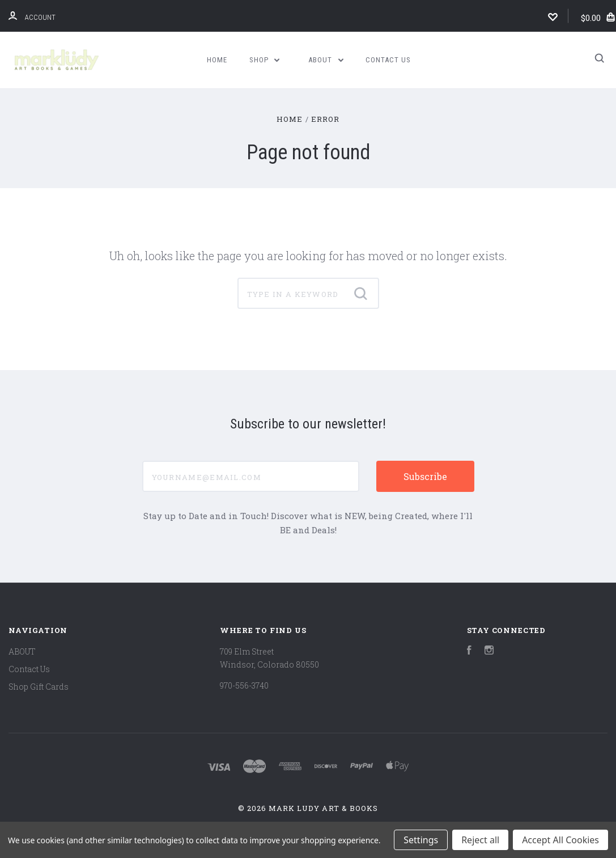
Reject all (480, 840)
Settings (421, 840)
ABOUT (326, 60)
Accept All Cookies (560, 840)
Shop (265, 60)
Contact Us (388, 60)
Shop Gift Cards (39, 687)
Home (217, 60)
